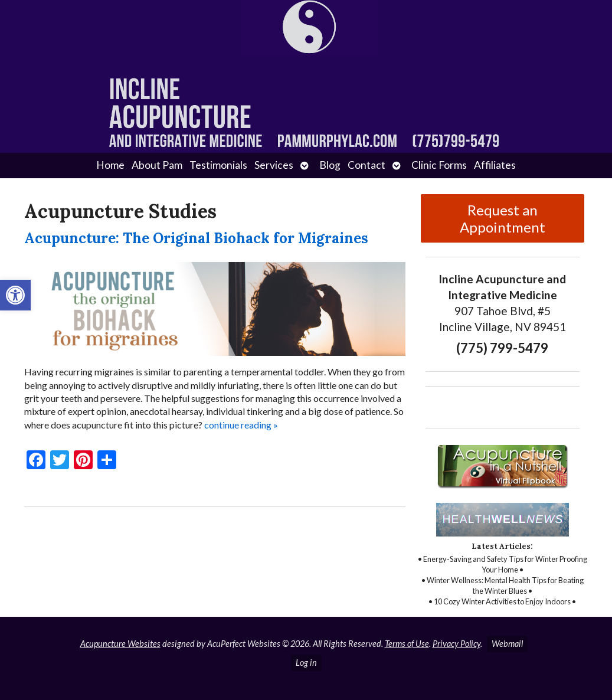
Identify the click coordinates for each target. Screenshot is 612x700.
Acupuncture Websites (120, 644)
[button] (15, 295)
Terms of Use (407, 644)
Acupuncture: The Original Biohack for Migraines (196, 238)
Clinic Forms (439, 165)
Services (274, 165)
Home (110, 165)
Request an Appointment (503, 218)
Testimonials (218, 165)
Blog (330, 165)
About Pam (157, 165)
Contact (366, 165)
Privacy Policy (456, 644)
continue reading (241, 425)
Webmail (507, 644)
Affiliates (495, 165)
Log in (306, 663)
